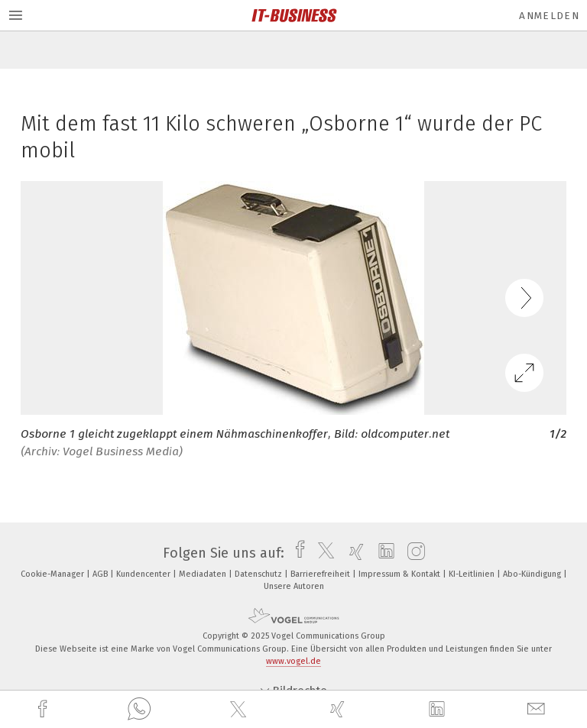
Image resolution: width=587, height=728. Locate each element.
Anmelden (549, 16)
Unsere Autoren (294, 586)
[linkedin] (439, 710)
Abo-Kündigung (533, 574)
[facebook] (44, 709)
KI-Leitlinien (473, 574)
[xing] (339, 709)
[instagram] (412, 553)
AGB (101, 574)
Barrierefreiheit (321, 574)
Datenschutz (259, 574)
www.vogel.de (293, 661)
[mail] (538, 709)
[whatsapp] (139, 710)
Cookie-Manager (54, 574)
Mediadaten (204, 574)
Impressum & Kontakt (401, 574)
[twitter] (240, 710)
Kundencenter (144, 574)
